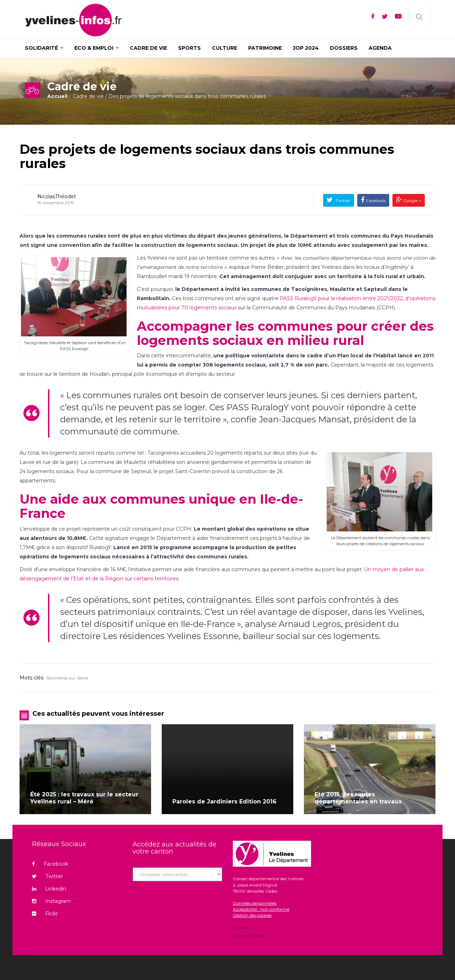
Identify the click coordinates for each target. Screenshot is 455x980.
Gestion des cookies (252, 915)
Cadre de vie (88, 96)
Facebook (376, 201)
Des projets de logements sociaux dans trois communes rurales (207, 156)
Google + (412, 201)
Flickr (45, 914)
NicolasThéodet (57, 196)
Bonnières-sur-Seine (67, 678)
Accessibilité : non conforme (261, 909)
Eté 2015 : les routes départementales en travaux (358, 798)
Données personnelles (255, 903)
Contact (241, 928)
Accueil (57, 96)
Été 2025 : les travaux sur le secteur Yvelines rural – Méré (84, 798)
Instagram (51, 901)
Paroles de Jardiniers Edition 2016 (224, 802)
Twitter (342, 201)
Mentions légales (250, 935)
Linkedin (49, 889)
